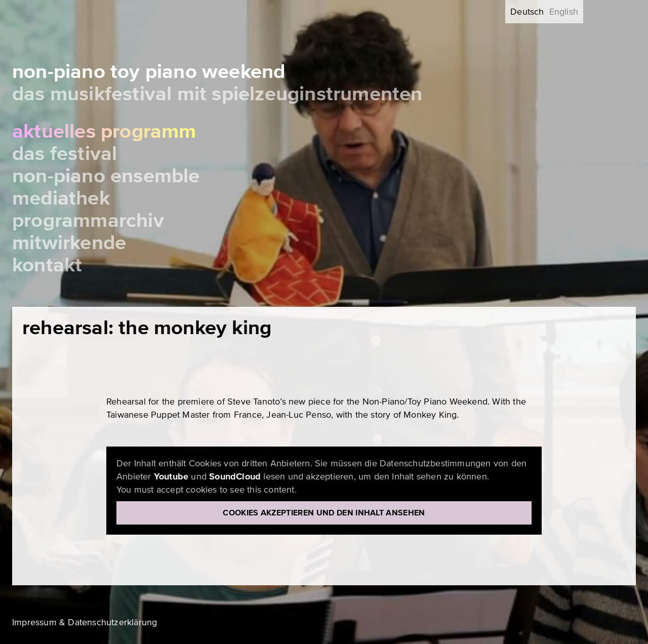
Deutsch (527, 12)
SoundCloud (235, 476)
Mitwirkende (69, 243)
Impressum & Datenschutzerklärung (85, 622)
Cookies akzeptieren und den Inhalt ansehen (324, 513)
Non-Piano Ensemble (106, 176)
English (564, 12)
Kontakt (47, 265)
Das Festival (65, 154)
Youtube (171, 476)
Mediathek (61, 198)
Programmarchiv (88, 220)
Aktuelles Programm (104, 131)
